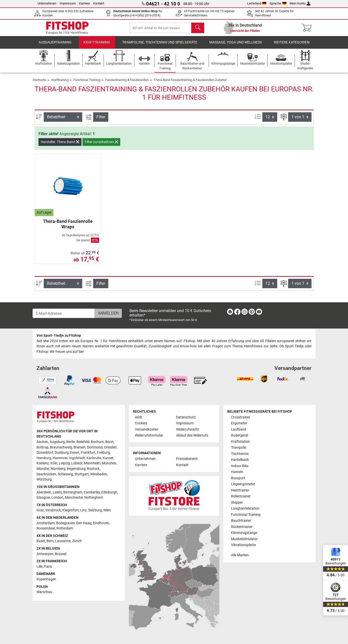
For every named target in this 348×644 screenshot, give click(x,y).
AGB (138, 417)
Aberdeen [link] (44, 492)
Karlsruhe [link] (94, 458)
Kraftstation (240, 442)
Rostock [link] (93, 469)
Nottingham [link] (94, 498)
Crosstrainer (241, 417)
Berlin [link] (71, 442)
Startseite (39, 83)
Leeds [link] (57, 492)
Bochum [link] (97, 442)
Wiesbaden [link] (99, 474)
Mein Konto (300, 3)
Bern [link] (50, 541)
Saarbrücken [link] (46, 474)
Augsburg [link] (57, 442)
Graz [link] (40, 510)
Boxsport (238, 478)
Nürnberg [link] (58, 469)
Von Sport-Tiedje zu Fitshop (59, 336)
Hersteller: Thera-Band (60, 145)
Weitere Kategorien (292, 46)
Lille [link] (39, 567)
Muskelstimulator (244, 539)
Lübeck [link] (77, 463)
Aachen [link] (42, 442)
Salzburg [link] (95, 510)
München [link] (109, 463)
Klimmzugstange (244, 533)
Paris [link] (48, 567)
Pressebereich (187, 459)
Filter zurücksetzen (101, 145)
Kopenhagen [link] (46, 579)
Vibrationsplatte (243, 545)
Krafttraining (97, 46)
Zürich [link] (77, 541)
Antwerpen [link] (45, 554)
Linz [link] (83, 510)
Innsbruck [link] (53, 510)
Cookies (141, 423)
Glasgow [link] (43, 498)
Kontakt (99, 3)
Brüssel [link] (61, 554)
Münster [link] (43, 469)
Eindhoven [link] (101, 523)
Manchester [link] (74, 498)
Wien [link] (107, 510)
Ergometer (239, 423)
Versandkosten (147, 429)
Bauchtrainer (241, 521)
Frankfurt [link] (88, 453)
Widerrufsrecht (188, 429)
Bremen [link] (79, 447)
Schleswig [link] (65, 474)
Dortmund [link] (95, 447)
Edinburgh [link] (109, 492)
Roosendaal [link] (46, 528)
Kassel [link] (108, 458)
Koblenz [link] (43, 463)
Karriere (84, 3)
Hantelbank (240, 460)
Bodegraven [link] (65, 523)
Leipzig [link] (64, 463)
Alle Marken (240, 555)
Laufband (239, 429)
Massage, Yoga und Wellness (236, 46)
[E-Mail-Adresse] (64, 313)
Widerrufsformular (149, 435)
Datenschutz (186, 417)
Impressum (68, 3)
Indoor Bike (240, 466)
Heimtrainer (240, 490)
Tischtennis (240, 454)
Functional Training (87, 83)
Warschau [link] (44, 592)
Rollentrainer (241, 496)
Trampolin (239, 448)
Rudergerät (240, 435)
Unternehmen (47, 3)
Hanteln (237, 472)
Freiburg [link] (103, 453)
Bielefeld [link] (83, 442)
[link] (230, 313)
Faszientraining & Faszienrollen (127, 83)
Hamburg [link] (44, 458)
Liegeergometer (243, 484)
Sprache (278, 3)
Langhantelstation (245, 508)
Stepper (237, 503)
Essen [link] (75, 453)
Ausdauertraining (55, 46)
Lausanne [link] (63, 541)
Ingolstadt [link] (77, 458)
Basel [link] (41, 541)
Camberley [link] (92, 492)
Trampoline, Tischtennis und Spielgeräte (160, 46)
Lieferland (257, 3)
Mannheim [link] (92, 463)
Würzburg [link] (44, 479)
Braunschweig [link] (61, 447)
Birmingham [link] (73, 492)
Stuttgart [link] (82, 474)
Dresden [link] (110, 447)
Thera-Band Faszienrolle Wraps (68, 227)
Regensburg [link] (76, 469)
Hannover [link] (60, 458)
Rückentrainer (242, 527)
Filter (101, 120)
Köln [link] (54, 463)
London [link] (57, 498)
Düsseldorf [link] (45, 453)
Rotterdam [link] (65, 528)
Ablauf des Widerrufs (192, 435)
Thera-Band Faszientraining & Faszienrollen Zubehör (190, 83)
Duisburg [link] (62, 453)
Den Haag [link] (84, 523)
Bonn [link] (109, 442)
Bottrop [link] (42, 447)
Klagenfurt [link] (71, 510)
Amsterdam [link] (46, 523)
